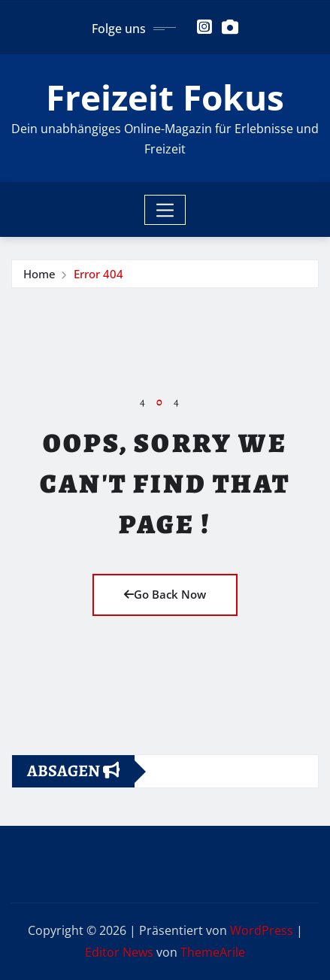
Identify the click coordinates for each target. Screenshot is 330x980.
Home (39, 274)
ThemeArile (213, 952)
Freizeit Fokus (165, 97)
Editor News (119, 952)
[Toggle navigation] (165, 210)
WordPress (262, 930)
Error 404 (98, 274)
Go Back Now (165, 594)
